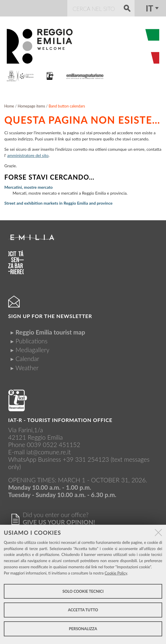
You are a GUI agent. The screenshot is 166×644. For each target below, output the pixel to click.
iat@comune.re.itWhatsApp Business (40, 456)
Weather (27, 368)
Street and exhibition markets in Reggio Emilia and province (58, 203)
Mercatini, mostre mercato (29, 187)
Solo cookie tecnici (83, 591)
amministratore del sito (28, 155)
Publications (32, 341)
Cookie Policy (116, 573)
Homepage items (31, 106)
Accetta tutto (83, 610)
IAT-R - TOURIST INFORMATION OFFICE (60, 420)
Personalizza (83, 629)
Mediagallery (32, 350)
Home (9, 106)
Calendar (27, 359)
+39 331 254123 (86, 459)
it (149, 8)
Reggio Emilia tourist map (50, 332)
